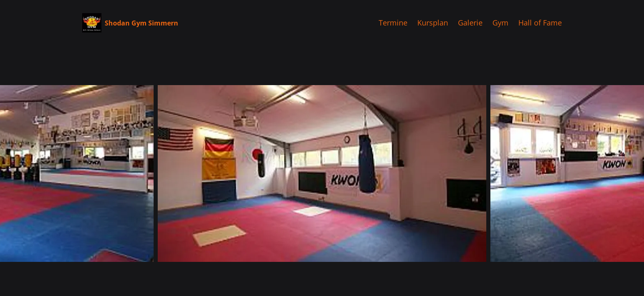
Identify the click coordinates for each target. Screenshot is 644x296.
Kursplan (433, 23)
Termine (393, 23)
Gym (500, 23)
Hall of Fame (540, 23)
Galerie (470, 23)
